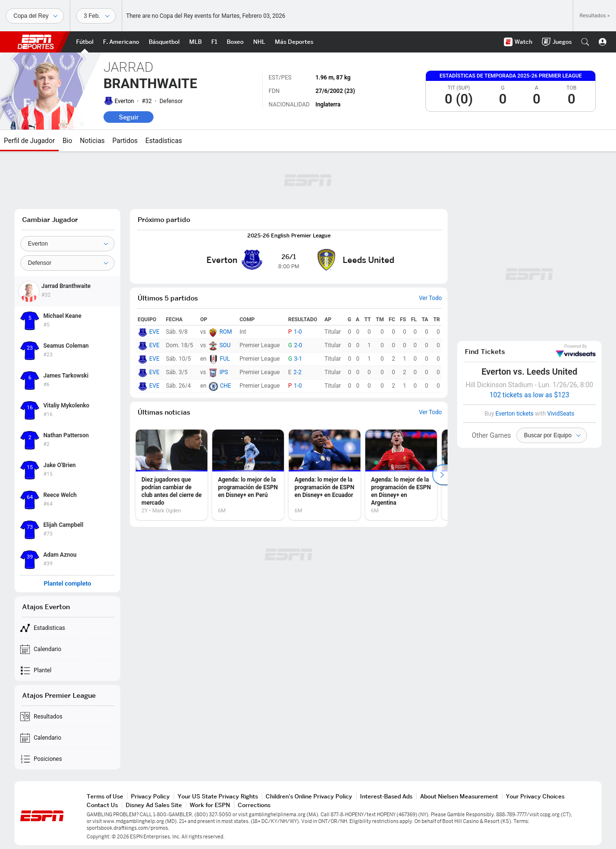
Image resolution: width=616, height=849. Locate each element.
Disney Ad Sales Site (154, 805)
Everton (124, 101)
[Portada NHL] (259, 42)
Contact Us (102, 805)
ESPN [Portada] (36, 42)
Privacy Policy (150, 796)
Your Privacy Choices (535, 796)
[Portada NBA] (164, 42)
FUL (225, 359)
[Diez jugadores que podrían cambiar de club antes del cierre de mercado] (172, 475)
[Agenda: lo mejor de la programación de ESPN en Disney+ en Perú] (248, 475)
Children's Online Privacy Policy (309, 796)
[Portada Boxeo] (235, 42)
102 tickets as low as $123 (529, 395)
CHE (225, 386)
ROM (226, 332)
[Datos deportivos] (96, 16)
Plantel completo (68, 584)
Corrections (254, 805)
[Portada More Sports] (294, 42)
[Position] (67, 263)
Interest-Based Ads (386, 796)
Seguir (129, 117)
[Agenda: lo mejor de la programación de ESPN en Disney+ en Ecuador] (325, 475)
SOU (225, 345)
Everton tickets (515, 414)
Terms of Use (105, 796)
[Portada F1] (214, 42)
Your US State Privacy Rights (218, 796)
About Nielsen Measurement (459, 796)
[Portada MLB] (195, 42)
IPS (224, 372)
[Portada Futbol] (85, 42)
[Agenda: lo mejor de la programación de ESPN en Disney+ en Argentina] (401, 475)
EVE (154, 332)
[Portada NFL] (121, 42)
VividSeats (576, 351)
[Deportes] (35, 16)
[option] (172, 475)
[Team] (67, 244)
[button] (585, 42)
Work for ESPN (210, 805)
